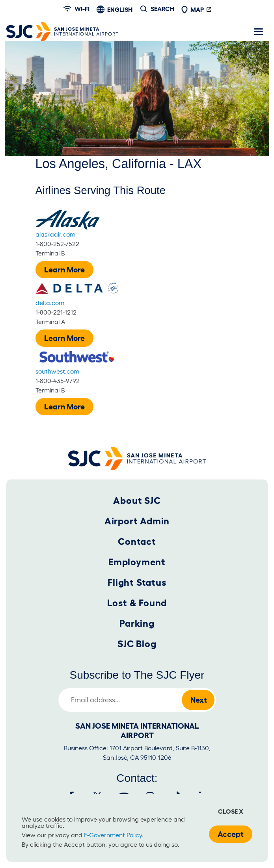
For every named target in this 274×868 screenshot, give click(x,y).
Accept (231, 834)
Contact (137, 541)
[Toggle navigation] (258, 31)
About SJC (137, 501)
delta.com (50, 303)
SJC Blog (137, 644)
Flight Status (137, 582)
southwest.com (57, 371)
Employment (137, 562)
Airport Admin (137, 521)
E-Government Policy (113, 835)
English (120, 9)
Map (192, 9)
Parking (137, 623)
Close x (231, 811)
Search (162, 9)
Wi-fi (76, 9)
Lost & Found (137, 603)
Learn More (64, 270)
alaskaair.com (55, 234)
